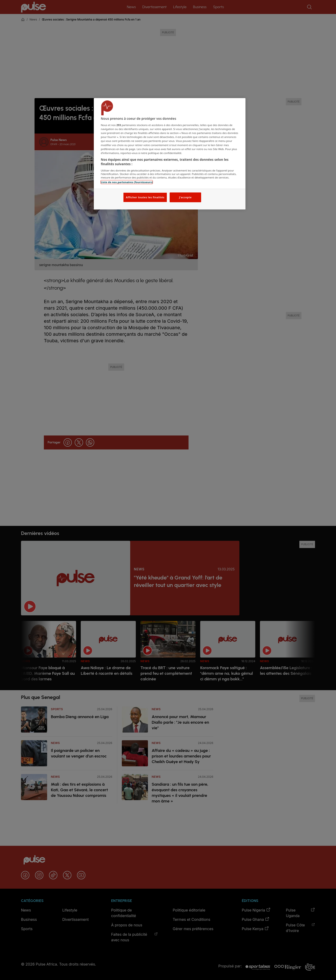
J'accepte (185, 197)
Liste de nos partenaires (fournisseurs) (127, 182)
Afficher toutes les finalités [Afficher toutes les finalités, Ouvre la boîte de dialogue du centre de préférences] (145, 197)
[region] (170, 154)
